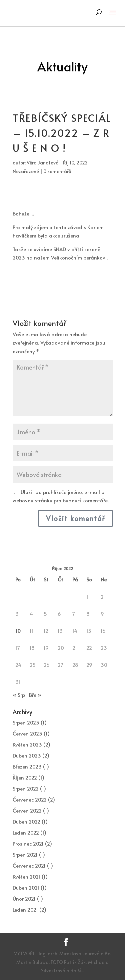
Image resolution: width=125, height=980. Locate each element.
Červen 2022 (27, 810)
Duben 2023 (27, 755)
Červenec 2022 (30, 799)
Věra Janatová (43, 163)
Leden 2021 (25, 909)
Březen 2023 (27, 766)
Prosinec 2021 (28, 843)
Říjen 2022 (25, 777)
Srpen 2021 (25, 854)
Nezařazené (26, 171)
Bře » (35, 695)
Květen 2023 (27, 744)
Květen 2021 (26, 876)
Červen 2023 (27, 733)
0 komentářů (57, 171)
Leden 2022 (26, 832)
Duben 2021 (26, 887)
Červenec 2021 (29, 865)
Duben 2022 (26, 821)
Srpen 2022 (26, 788)
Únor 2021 (24, 898)
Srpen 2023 (26, 722)
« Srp (19, 695)
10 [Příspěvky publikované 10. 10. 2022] (18, 631)
